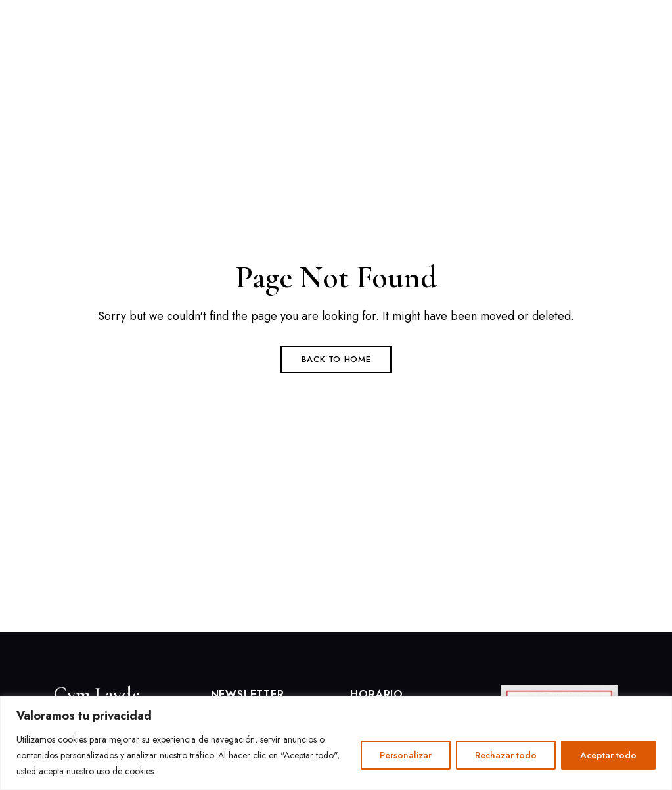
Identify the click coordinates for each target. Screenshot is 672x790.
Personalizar (406, 755)
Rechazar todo (506, 755)
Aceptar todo (608, 755)
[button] (520, 30)
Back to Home (336, 359)
